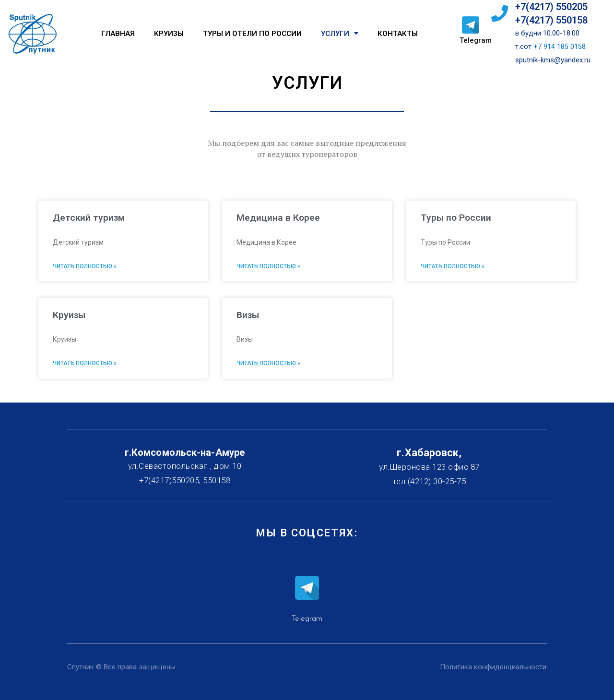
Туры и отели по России (252, 34)
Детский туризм (90, 217)
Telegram (476, 40)
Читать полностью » (85, 266)
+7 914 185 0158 (560, 47)
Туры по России (457, 217)
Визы (248, 315)
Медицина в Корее (278, 217)
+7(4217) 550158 (551, 20)
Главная (118, 34)
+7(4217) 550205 (551, 7)
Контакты (398, 34)
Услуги (340, 33)
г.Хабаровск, (429, 452)
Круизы (169, 34)
